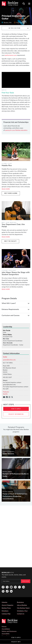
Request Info (16, 642)
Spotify (5, 394)
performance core (11, 55)
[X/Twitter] (13, 397)
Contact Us (21, 614)
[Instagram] (10, 397)
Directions (5, 611)
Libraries (4, 602)
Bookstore (20, 602)
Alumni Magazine (7, 605)
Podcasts (6, 392)
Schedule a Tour (22, 611)
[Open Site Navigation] (29, 4)
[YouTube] (4, 397)
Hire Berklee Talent (23, 608)
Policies (4, 627)
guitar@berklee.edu (9, 360)
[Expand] (28, 28)
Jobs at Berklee (22, 605)
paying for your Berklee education (16, 130)
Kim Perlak (7, 330)
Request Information (16, 414)
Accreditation (6, 629)
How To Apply (16, 638)
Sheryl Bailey (7, 335)
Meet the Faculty (10, 241)
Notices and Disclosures (9, 631)
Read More (6, 189)
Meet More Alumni (11, 193)
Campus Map (6, 614)
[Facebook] (7, 397)
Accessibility (6, 634)
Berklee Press (6, 608)
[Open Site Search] (24, 4)
